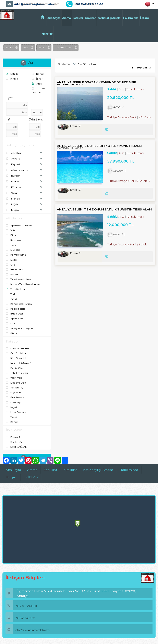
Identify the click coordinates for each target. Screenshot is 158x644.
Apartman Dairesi (19, 225)
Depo (11, 260)
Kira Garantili (16, 358)
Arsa (37, 84)
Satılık (12, 74)
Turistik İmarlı (17, 289)
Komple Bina (16, 255)
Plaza (12, 333)
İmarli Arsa (15, 269)
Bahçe (12, 274)
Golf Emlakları (17, 353)
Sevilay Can (15, 442)
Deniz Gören (16, 368)
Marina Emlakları (19, 348)
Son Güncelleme (85, 64)
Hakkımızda (131, 18)
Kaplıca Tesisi (16, 308)
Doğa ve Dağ (16, 382)
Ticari (11, 417)
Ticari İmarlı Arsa (18, 279)
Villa (11, 230)
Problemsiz (15, 397)
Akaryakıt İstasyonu (20, 328)
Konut (38, 74)
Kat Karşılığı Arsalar (109, 18)
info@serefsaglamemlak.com (37, 4)
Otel (11, 323)
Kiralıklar (90, 18)
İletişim (144, 18)
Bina (11, 235)
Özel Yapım (15, 402)
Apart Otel (15, 318)
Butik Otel (14, 314)
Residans (13, 240)
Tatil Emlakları (17, 373)
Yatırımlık (14, 378)
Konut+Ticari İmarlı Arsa (23, 284)
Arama (66, 18)
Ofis (11, 264)
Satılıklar (78, 18)
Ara (27, 63)
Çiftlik (12, 299)
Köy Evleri (14, 392)
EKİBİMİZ (53, 34)
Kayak (12, 407)
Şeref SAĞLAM (17, 447)
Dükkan (13, 250)
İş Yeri (37, 79)
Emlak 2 (13, 437)
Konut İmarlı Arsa (19, 304)
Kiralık (12, 79)
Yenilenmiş (15, 388)
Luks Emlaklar (17, 412)
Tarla (11, 294)
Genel (12, 245)
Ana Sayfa (54, 18)
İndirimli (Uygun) (19, 363)
